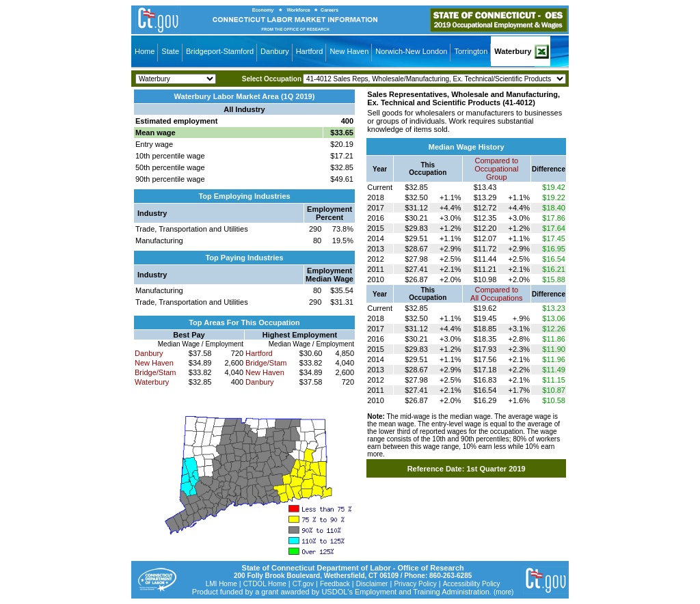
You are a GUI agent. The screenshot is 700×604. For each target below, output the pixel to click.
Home (145, 51)
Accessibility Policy (472, 584)
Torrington (471, 51)
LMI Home (221, 584)
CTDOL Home (265, 584)
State (170, 51)
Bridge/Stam (156, 372)
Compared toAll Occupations (496, 294)
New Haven (349, 51)
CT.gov (303, 584)
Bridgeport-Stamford (220, 51)
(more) (503, 592)
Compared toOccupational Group (496, 169)
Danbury (275, 51)
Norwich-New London (411, 51)
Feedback (335, 584)
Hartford (310, 51)
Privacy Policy (415, 584)
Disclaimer (372, 584)
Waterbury (513, 51)
